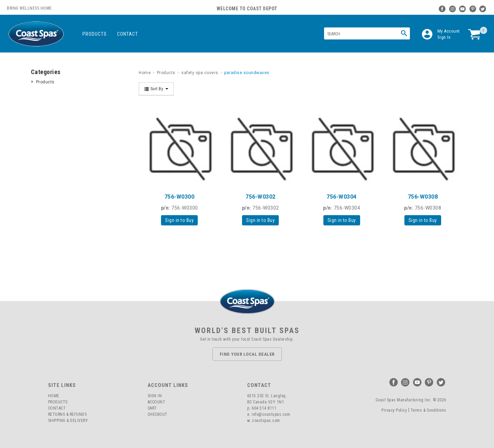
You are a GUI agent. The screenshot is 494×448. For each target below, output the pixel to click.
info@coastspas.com (271, 414)
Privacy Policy (394, 410)
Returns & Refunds (67, 414)
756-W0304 (342, 197)
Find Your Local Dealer (247, 354)
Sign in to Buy (179, 220)
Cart (152, 408)
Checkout (158, 414)
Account (157, 402)
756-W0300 (180, 197)
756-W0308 (423, 197)
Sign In (444, 37)
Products (95, 34)
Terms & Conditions (428, 410)
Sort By (156, 89)
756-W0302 (261, 197)
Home (54, 396)
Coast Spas (36, 34)
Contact (128, 34)
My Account (449, 31)
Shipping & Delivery (68, 421)
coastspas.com (266, 421)
